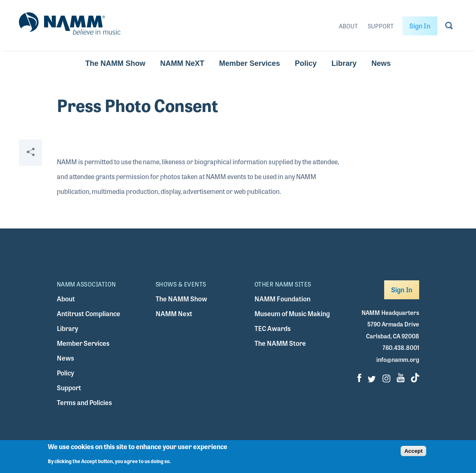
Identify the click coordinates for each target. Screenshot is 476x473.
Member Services (250, 63)
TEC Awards (273, 328)
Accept (413, 451)
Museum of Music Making (292, 313)
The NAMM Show (115, 63)
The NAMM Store (280, 343)
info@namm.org (398, 359)
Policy (306, 63)
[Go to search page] (449, 27)
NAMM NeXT (182, 63)
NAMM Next (174, 313)
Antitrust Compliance (89, 313)
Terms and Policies (84, 402)
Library (344, 63)
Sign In (420, 26)
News (381, 63)
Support (381, 26)
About (348, 26)
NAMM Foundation (282, 299)
